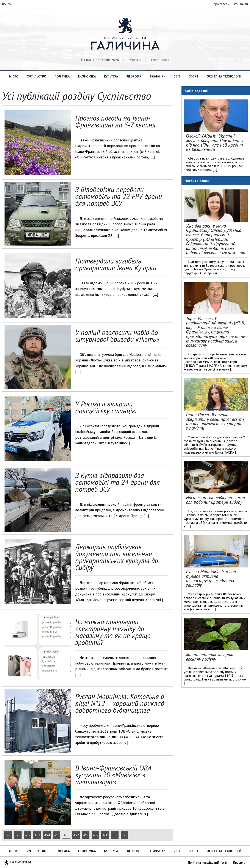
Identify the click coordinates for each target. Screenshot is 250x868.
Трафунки (158, 76)
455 (57, 835)
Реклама (135, 60)
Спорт (194, 76)
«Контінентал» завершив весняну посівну (211, 657)
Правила (239, 863)
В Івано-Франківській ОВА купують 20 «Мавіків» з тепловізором (113, 775)
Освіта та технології (224, 76)
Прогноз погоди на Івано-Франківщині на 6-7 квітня (115, 121)
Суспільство (37, 76)
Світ (177, 76)
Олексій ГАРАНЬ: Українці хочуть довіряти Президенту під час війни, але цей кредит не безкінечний (215, 143)
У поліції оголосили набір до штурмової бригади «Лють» (117, 336)
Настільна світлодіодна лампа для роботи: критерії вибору (215, 500)
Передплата (160, 60)
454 (47, 835)
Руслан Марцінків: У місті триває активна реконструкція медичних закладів (211, 578)
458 (86, 835)
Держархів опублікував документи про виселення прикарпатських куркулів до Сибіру (117, 557)
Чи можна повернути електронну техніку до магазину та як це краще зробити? (113, 632)
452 (28, 835)
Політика (62, 76)
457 (76, 835)
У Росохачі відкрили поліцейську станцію (106, 407)
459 (96, 835)
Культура (111, 76)
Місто (14, 76)
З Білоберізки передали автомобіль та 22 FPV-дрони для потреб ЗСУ (119, 196)
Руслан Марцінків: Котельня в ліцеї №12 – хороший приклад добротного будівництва (120, 703)
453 (37, 835)
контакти (241, 4)
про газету (221, 4)
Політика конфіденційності (208, 863)
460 (105, 835)
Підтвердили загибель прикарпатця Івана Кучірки (116, 264)
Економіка (87, 76)
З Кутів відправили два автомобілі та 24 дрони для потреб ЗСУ (117, 482)
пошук (7, 4)
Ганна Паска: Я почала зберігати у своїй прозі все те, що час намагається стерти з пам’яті (216, 421)
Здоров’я (134, 76)
